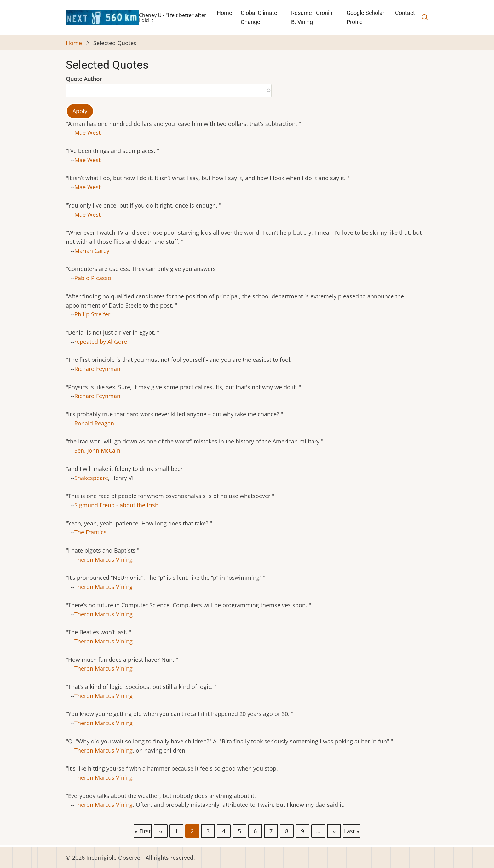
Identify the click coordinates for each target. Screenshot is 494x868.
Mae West (87, 132)
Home (224, 13)
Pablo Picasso (93, 278)
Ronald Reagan (94, 423)
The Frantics (90, 532)
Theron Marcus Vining (103, 560)
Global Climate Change (259, 17)
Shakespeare (91, 478)
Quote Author (84, 79)
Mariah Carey (92, 251)
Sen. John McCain (97, 450)
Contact (405, 13)
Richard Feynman (97, 369)
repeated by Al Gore (101, 342)
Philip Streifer (92, 314)
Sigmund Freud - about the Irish (116, 505)
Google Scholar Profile (365, 17)
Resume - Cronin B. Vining (312, 17)
